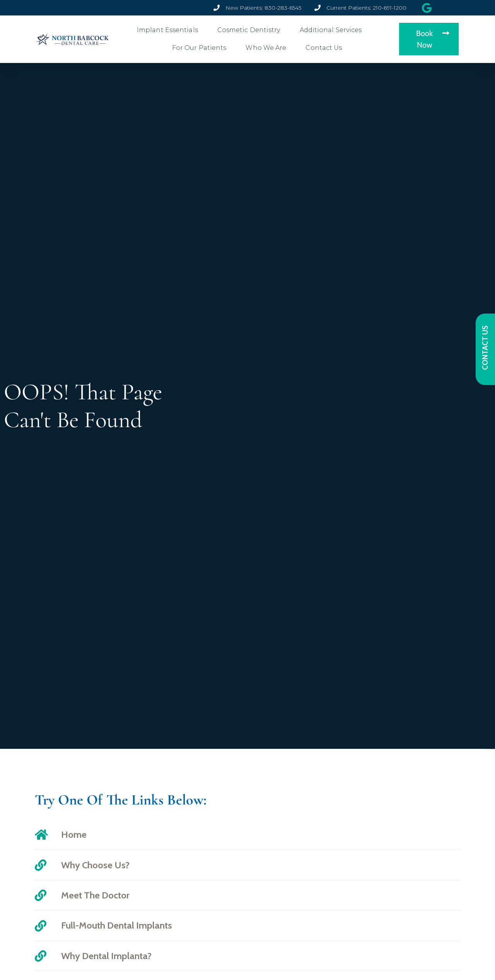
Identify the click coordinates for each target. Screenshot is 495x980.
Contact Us (326, 48)
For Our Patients (201, 48)
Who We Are (268, 48)
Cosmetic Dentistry (251, 30)
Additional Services (333, 30)
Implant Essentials (169, 30)
